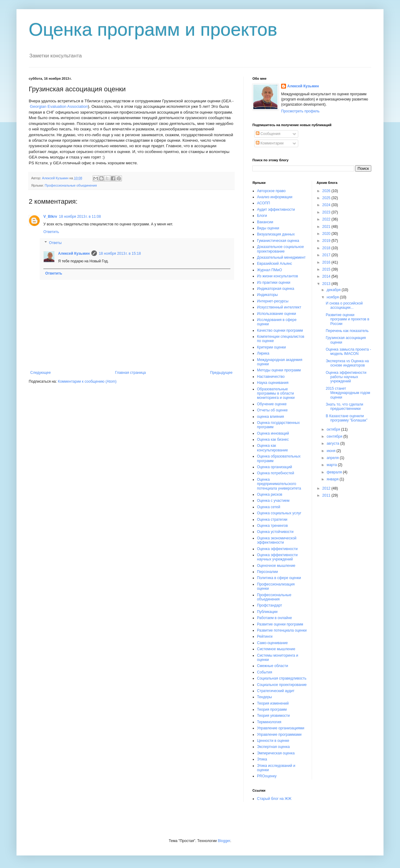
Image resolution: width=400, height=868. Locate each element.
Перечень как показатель (347, 331)
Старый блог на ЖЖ (274, 799)
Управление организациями (281, 728)
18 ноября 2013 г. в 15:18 (120, 253)
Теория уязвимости (273, 716)
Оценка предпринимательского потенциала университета (279, 484)
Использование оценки (277, 314)
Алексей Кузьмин (74, 253)
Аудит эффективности (276, 210)
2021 (327, 227)
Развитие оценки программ (280, 624)
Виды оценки (268, 228)
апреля (333, 458)
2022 (327, 219)
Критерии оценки (271, 347)
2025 (327, 198)
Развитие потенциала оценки (282, 630)
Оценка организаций (275, 467)
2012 (327, 488)
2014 (327, 276)
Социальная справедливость (282, 678)
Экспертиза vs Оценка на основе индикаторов (347, 363)
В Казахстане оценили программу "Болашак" (347, 418)
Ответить (51, 232)
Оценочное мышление (276, 566)
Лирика (263, 353)
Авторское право (271, 191)
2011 (327, 495)
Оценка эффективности (277, 549)
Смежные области (273, 666)
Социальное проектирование (282, 685)
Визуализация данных (276, 234)
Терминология (269, 722)
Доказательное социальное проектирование (280, 249)
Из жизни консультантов (277, 276)
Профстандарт (270, 605)
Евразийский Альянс (275, 264)
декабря (334, 290)
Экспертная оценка (273, 747)
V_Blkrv (50, 217)
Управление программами (279, 735)
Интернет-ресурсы (273, 301)
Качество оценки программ (280, 330)
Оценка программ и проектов (153, 29)
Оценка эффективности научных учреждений (277, 557)
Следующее (40, 373)
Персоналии (268, 572)
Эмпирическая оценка (276, 753)
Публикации (267, 612)
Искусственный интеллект (279, 307)
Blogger (224, 841)
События (265, 672)
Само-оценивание (272, 643)
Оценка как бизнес (273, 439)
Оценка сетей (269, 507)
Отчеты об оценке (272, 410)
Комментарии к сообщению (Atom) (87, 381)
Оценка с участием (273, 501)
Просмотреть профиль (300, 111)
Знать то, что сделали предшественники (344, 407)
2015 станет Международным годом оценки (348, 393)
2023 (327, 212)
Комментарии (270, 143)
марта (332, 465)
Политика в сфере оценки (279, 578)
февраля (335, 472)
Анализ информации (275, 197)
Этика (262, 759)
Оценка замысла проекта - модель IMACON (348, 352)
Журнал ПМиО (270, 270)
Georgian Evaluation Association (59, 106)
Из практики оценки (274, 283)
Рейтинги (265, 636)
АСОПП (264, 203)
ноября (333, 297)
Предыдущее (221, 373)
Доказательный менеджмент (281, 257)
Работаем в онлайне (275, 618)
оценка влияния (270, 417)
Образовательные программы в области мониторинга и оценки (276, 394)
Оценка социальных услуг (279, 513)
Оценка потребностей (275, 473)
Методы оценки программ (279, 370)
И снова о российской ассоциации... (344, 305)
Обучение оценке (272, 404)
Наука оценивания (273, 383)
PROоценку (267, 776)
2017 (327, 255)
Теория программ (272, 709)
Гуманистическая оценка (278, 241)
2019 (327, 241)
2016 (327, 262)
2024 (327, 205)
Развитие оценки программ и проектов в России (347, 319)
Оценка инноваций (273, 433)
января (333, 479)
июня (332, 451)
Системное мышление (276, 649)
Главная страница (131, 373)
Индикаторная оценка (276, 289)
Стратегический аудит (276, 691)
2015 (327, 269)
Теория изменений (273, 703)
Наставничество (271, 377)
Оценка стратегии (272, 520)
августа (334, 443)
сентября (335, 436)
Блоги (262, 216)
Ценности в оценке (273, 741)
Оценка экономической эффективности (277, 540)
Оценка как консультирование (272, 448)
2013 (327, 284)
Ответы (55, 243)
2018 (327, 248)
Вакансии (265, 222)
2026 (327, 191)
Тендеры (264, 697)
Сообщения (268, 134)
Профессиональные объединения (71, 185)
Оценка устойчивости (275, 532)
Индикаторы (267, 295)
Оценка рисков (270, 494)
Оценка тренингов (272, 526)
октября (334, 429)
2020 (327, 234)
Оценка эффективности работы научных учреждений (346, 377)
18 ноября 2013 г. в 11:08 (80, 217)
